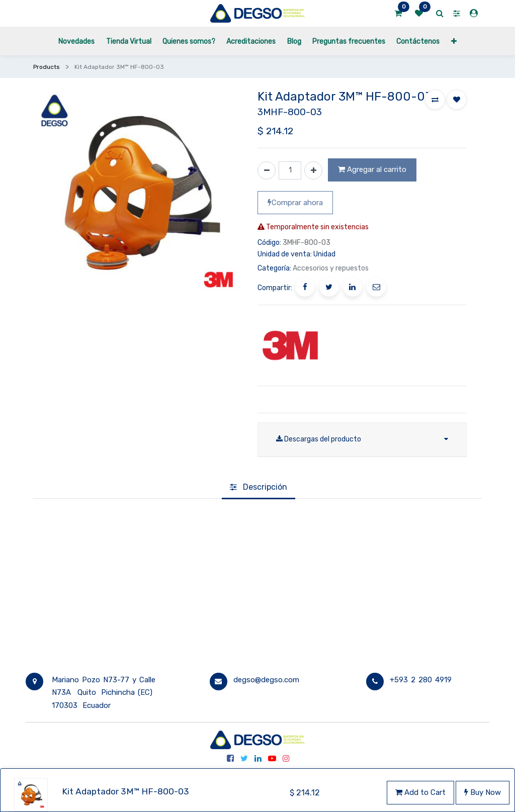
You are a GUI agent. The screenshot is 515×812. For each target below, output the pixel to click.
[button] (454, 41)
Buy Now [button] (483, 792)
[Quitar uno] (267, 170)
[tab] (259, 488)
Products (47, 67)
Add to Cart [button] (420, 792)
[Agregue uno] (313, 170)
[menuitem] (76, 41)
